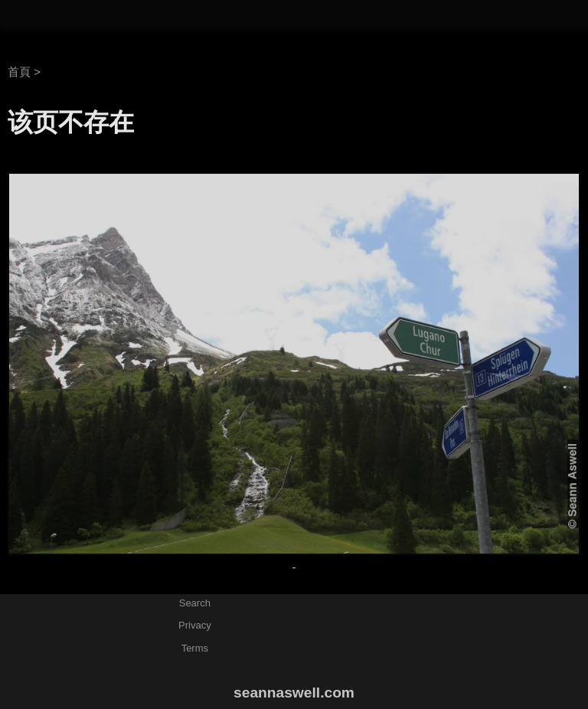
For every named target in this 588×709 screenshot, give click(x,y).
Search (195, 603)
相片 (508, 14)
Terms (195, 648)
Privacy (195, 625)
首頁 (19, 72)
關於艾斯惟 (399, 14)
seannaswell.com (294, 693)
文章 (463, 14)
